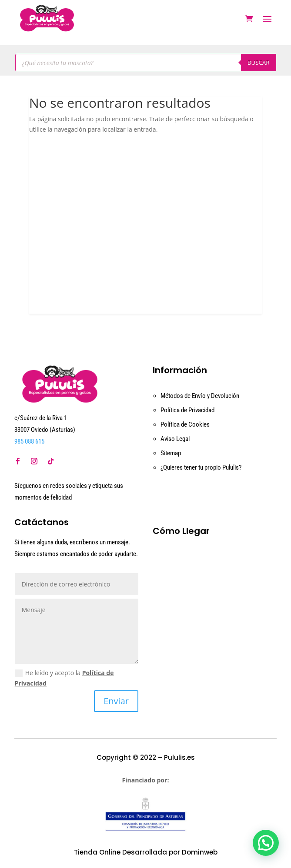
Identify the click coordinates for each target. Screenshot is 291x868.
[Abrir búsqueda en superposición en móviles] (146, 63)
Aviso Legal (175, 439)
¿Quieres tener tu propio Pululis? (201, 467)
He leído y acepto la (64, 678)
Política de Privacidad (187, 410)
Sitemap (171, 453)
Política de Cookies (185, 424)
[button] (266, 843)
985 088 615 (29, 441)
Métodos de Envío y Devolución (200, 396)
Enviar (116, 701)
